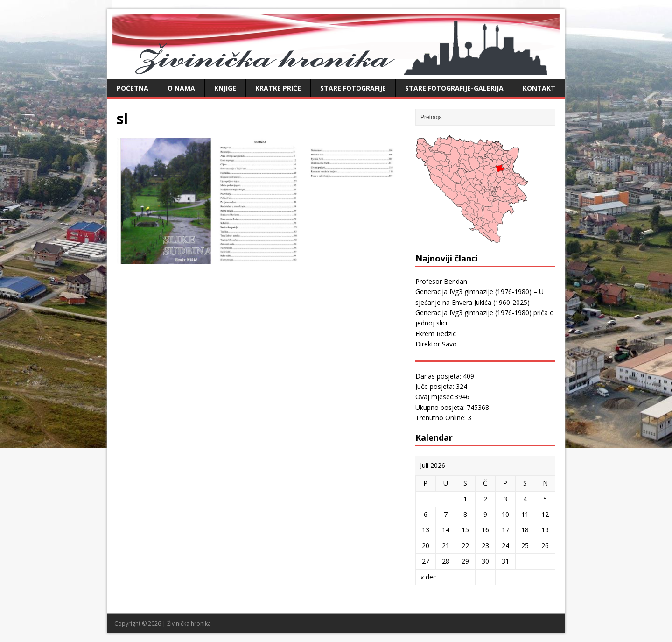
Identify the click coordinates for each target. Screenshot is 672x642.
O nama (181, 88)
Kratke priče (278, 88)
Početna (133, 88)
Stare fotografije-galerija (454, 88)
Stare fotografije (353, 88)
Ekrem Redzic (436, 334)
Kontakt (539, 88)
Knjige (225, 88)
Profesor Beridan (441, 281)
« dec (428, 577)
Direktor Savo (436, 344)
